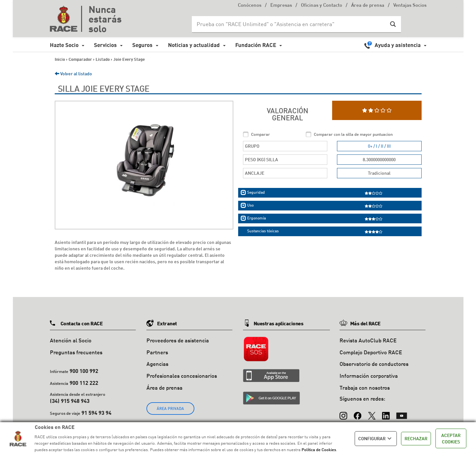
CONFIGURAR (376, 439)
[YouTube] (402, 413)
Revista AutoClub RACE (368, 340)
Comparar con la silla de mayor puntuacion (353, 134)
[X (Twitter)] (372, 413)
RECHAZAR (416, 438)
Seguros (142, 45)
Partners (157, 352)
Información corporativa (369, 376)
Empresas (281, 6)
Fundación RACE (256, 45)
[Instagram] (343, 413)
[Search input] (290, 24)
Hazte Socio (64, 45)
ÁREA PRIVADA (170, 409)
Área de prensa (368, 6)
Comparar (261, 134)
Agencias (157, 364)
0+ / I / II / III (379, 146)
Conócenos (250, 6)
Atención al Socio (71, 340)
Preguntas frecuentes (76, 352)
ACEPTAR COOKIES (451, 438)
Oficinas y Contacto (322, 6)
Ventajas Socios (410, 6)
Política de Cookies (319, 450)
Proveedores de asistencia (178, 340)
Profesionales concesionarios (182, 376)
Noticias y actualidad (194, 45)
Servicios (105, 45)
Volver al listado (73, 74)
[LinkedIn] (386, 413)
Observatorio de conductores (374, 364)
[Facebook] (358, 413)
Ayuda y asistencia (398, 45)
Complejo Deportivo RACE (371, 352)
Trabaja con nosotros (365, 388)
